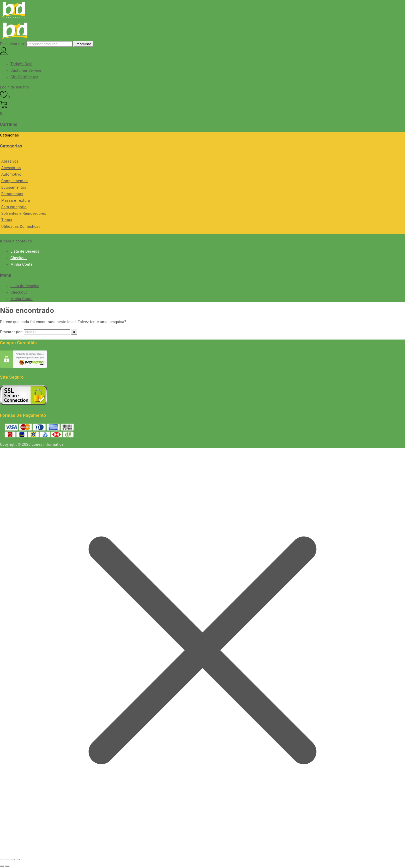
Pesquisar (83, 44)
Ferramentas (12, 194)
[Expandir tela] (7, 859)
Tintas (7, 220)
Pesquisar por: (13, 44)
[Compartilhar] (13, 859)
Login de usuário (14, 87)
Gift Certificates (24, 77)
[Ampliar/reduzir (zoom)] (2, 859)
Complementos (14, 181)
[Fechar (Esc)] (18, 859)
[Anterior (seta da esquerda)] (2, 866)
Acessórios (11, 168)
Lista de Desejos (25, 251)
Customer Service (26, 70)
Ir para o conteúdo (16, 241)
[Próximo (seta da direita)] (7, 866)
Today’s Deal (21, 64)
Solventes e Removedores (24, 213)
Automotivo (11, 174)
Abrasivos (10, 161)
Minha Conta (22, 264)
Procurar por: (11, 332)
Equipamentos (14, 187)
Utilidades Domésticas (21, 227)
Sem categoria (14, 207)
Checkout (19, 258)
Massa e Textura (16, 200)
